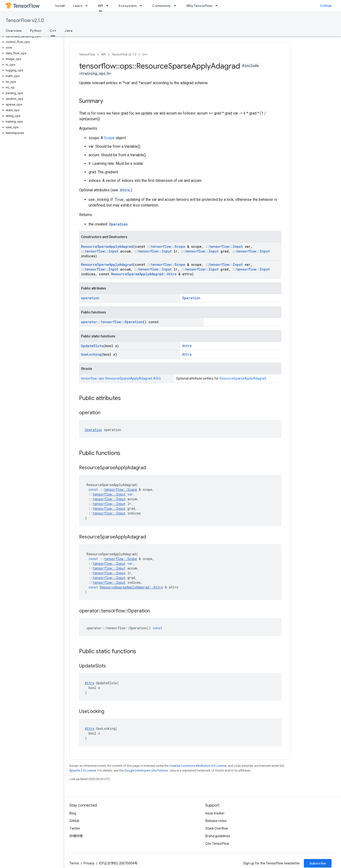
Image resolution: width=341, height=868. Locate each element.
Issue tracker (215, 813)
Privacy (89, 863)
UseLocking (91, 354)
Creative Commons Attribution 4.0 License (198, 766)
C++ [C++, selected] (53, 31)
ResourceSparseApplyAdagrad (107, 246)
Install (60, 6)
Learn (78, 6)
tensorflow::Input (226, 246)
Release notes (216, 821)
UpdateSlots (92, 346)
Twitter (75, 828)
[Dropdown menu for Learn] (88, 6)
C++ (145, 54)
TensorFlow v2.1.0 (25, 21)
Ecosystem (128, 6)
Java (68, 31)
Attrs (125, 190)
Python (36, 31)
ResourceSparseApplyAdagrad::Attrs (144, 274)
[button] (31, 36)
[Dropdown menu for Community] (176, 6)
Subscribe (318, 863)
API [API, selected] (100, 6)
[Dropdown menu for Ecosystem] (142, 6)
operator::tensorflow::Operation (112, 322)
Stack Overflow (217, 828)
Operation (118, 224)
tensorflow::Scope (168, 246)
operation (90, 298)
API (103, 54)
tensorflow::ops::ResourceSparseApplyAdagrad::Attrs (121, 378)
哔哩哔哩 (76, 836)
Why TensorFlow (199, 6)
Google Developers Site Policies (146, 770)
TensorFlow (87, 54)
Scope (109, 138)
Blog (73, 813)
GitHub (326, 6)
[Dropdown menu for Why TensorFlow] (218, 6)
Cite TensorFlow (217, 844)
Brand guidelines (218, 836)
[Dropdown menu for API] (109, 6)
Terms (74, 863)
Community (162, 6)
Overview (14, 31)
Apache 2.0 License (83, 770)
